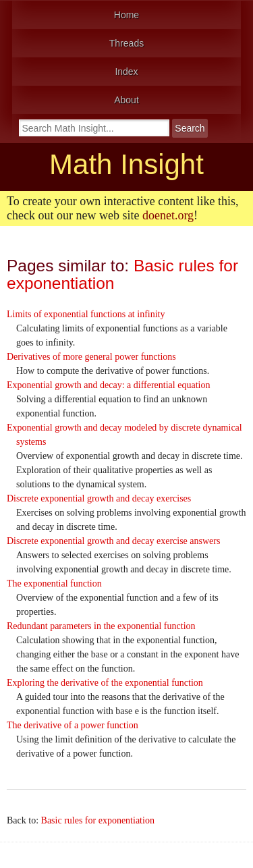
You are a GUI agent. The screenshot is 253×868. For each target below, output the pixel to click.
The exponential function (54, 584)
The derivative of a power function (73, 725)
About (126, 100)
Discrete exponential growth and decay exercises (99, 498)
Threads (126, 43)
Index (126, 72)
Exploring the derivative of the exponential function (105, 683)
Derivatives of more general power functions (91, 357)
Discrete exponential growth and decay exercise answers (113, 541)
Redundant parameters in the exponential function (101, 626)
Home (126, 15)
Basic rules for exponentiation (98, 820)
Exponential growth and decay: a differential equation (108, 385)
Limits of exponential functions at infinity (86, 314)
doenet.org (168, 215)
